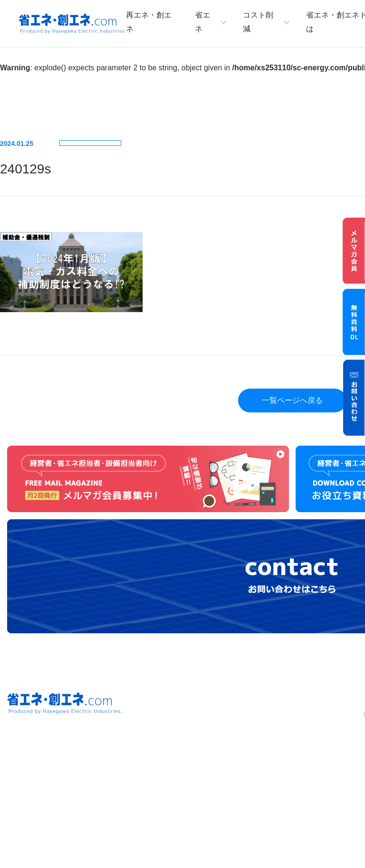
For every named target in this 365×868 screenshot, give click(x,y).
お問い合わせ (354, 398)
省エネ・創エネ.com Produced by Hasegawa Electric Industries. (72, 24)
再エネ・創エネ (149, 22)
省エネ (202, 22)
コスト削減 (258, 22)
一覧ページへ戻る (292, 400)
